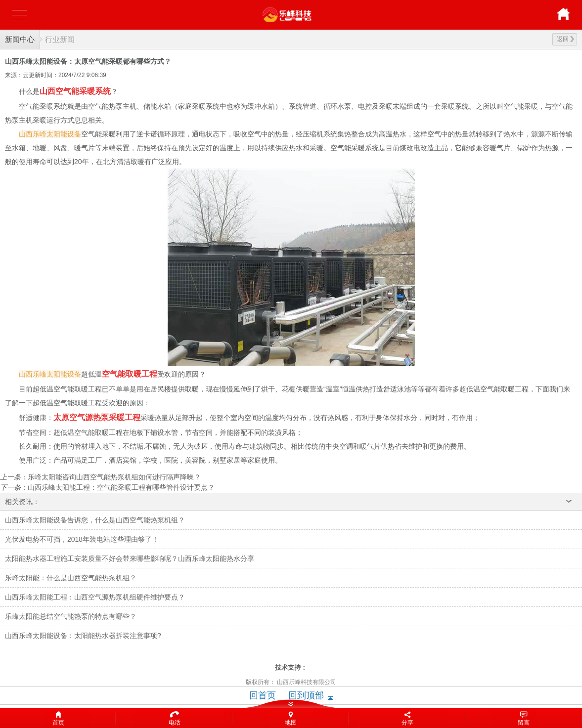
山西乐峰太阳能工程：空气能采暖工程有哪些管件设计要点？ (121, 487)
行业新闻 (60, 39)
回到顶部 (306, 695)
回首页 (263, 695)
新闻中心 (20, 39)
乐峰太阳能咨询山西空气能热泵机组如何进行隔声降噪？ (114, 477)
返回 (565, 39)
